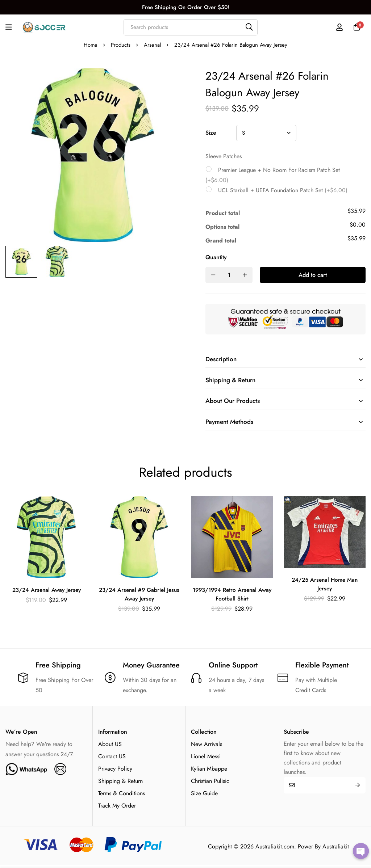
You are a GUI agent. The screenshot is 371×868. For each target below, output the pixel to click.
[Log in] (338, 27)
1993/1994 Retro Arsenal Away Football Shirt (232, 597)
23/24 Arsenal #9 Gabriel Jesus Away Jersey (139, 597)
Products (121, 45)
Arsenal (153, 45)
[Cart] (356, 27)
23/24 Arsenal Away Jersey (47, 593)
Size (211, 133)
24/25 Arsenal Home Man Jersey (325, 587)
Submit (357, 788)
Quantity (216, 257)
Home (90, 45)
